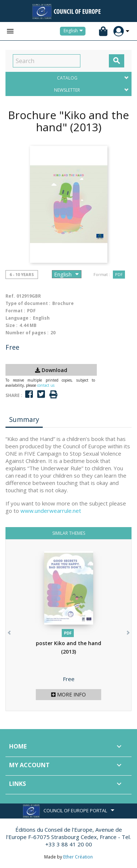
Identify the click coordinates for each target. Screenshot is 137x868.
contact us (46, 385)
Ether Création (78, 857)
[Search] (47, 61)
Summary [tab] (24, 419)
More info (68, 694)
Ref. (10, 296)
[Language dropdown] (75, 31)
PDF (119, 274)
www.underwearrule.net (51, 511)
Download (51, 370)
